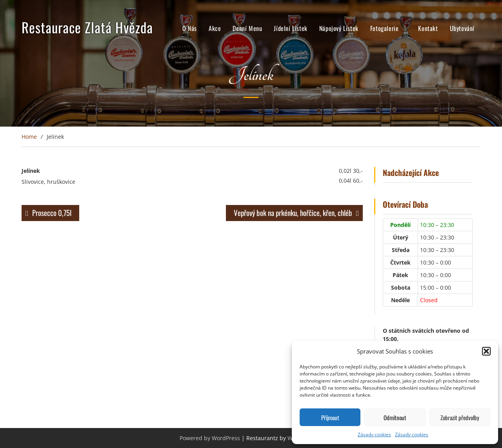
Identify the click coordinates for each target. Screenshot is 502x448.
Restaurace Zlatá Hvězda (87, 28)
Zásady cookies (374, 434)
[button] (486, 351)
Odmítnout (395, 417)
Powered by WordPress (210, 438)
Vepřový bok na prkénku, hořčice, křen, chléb (293, 212)
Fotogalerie (385, 29)
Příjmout (330, 417)
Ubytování (462, 29)
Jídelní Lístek (290, 29)
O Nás (190, 29)
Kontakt (428, 29)
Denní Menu (247, 29)
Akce (215, 29)
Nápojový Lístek (339, 29)
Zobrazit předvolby (460, 417)
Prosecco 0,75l (52, 212)
